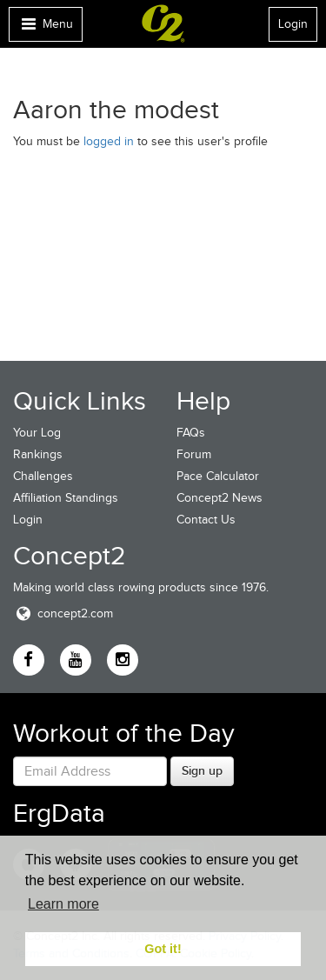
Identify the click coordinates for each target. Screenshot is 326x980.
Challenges (43, 476)
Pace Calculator (218, 476)
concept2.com (63, 613)
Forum (194, 454)
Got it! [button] (163, 949)
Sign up (202, 770)
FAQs (191, 433)
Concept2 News (220, 498)
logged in (109, 141)
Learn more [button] (63, 904)
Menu (45, 28)
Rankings (38, 454)
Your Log (37, 433)
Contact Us (206, 520)
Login (293, 24)
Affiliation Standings (66, 498)
